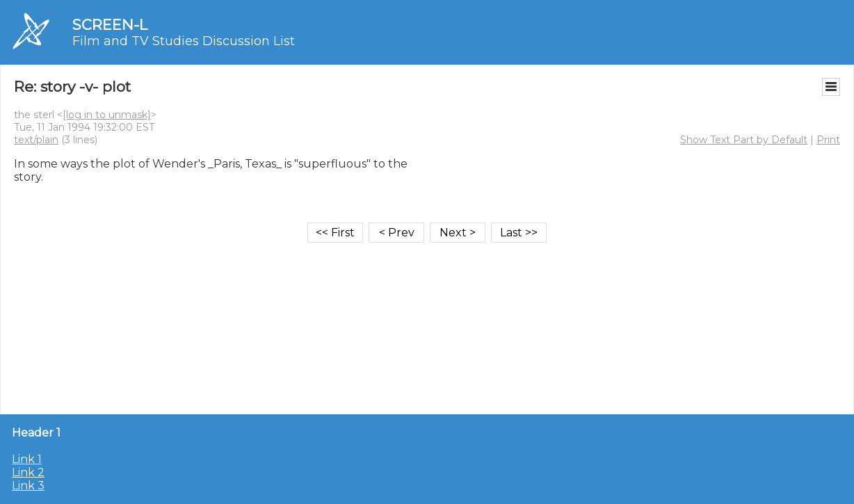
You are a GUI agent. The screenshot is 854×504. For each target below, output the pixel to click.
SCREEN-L (110, 25)
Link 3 (28, 486)
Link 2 (28, 472)
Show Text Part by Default (744, 140)
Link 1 (27, 459)
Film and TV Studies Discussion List (184, 41)
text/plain (36, 140)
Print (828, 140)
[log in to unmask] (107, 115)
